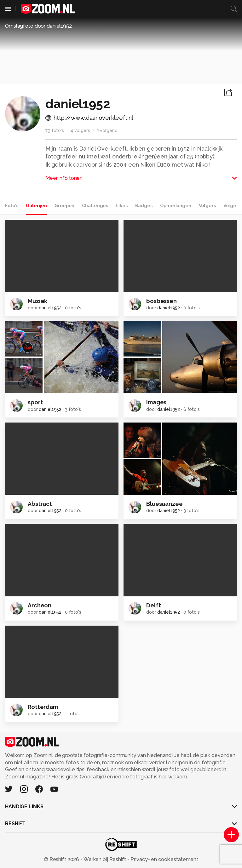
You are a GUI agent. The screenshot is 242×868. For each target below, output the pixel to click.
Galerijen (36, 206)
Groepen (64, 206)
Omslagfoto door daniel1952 (38, 26)
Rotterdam (43, 707)
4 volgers (80, 130)
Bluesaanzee (164, 504)
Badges (144, 206)
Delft (153, 605)
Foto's (12, 206)
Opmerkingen (176, 206)
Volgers (207, 206)
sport (35, 402)
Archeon (40, 605)
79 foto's (55, 130)
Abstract (40, 504)
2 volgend (107, 130)
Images (156, 402)
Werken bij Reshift (105, 859)
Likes (121, 206)
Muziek (37, 301)
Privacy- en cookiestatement (164, 859)
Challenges (95, 206)
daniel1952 (50, 308)
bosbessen (161, 301)
